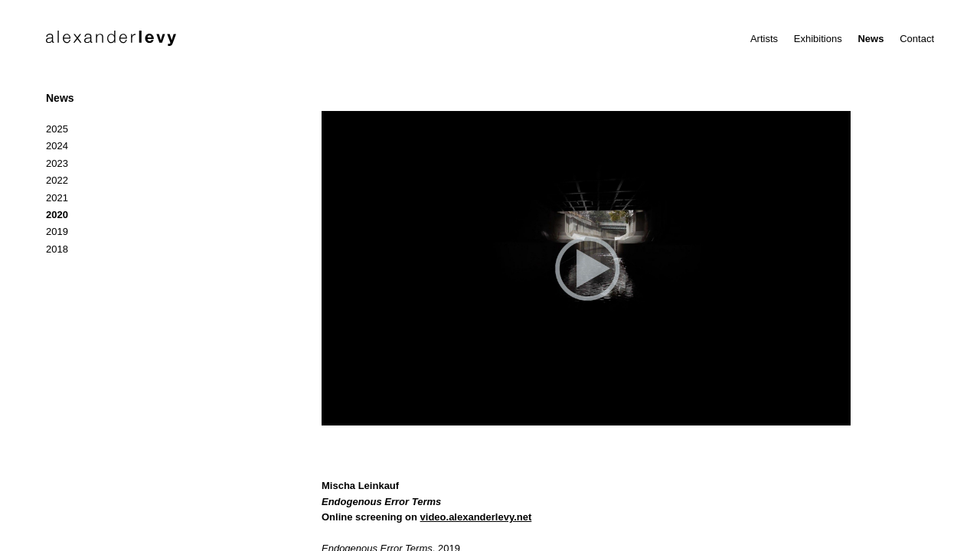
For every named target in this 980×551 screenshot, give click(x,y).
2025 (57, 129)
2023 (57, 163)
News (871, 39)
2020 (57, 215)
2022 (57, 180)
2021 (57, 198)
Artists (764, 39)
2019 (57, 231)
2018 (57, 249)
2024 (57, 146)
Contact (917, 39)
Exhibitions (818, 39)
